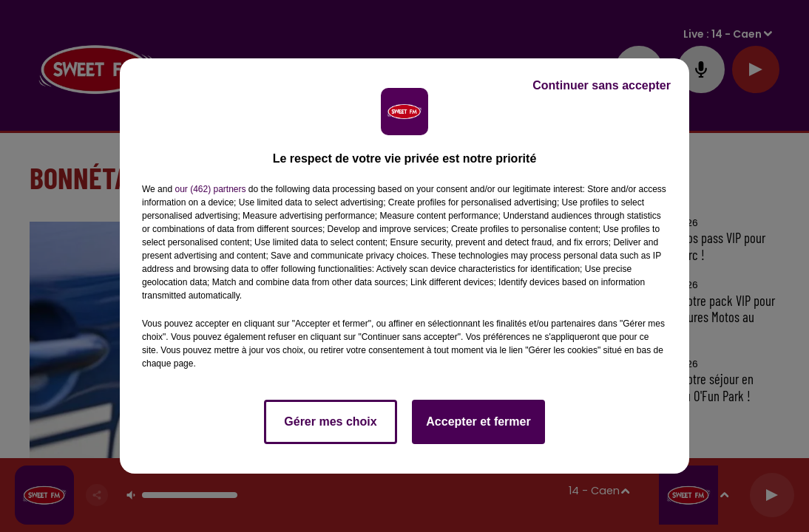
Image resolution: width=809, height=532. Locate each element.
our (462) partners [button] (210, 189)
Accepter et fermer (478, 422)
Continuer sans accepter (602, 85)
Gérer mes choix (330, 422)
